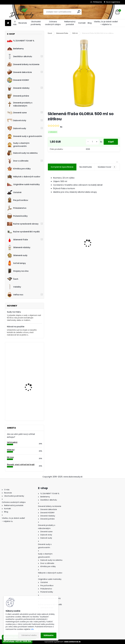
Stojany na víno (18, 271)
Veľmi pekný (12, 442)
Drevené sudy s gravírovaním (25, 136)
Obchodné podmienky (36, 23)
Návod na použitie (16, 327)
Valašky (14, 287)
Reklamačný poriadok (70, 23)
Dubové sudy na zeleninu (22, 153)
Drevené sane (17, 113)
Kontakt (82, 23)
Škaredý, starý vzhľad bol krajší (21, 465)
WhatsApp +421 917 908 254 (17, 641)
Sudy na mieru (14, 312)
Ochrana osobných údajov (53, 23)
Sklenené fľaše (17, 240)
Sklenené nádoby (19, 247)
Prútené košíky (17, 216)
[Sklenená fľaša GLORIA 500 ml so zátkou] (84, 73)
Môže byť (11, 450)
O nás (15, 23)
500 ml (75, 33)
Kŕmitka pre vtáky (19, 169)
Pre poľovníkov (18, 200)
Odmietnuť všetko (29, 635)
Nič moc (10, 457)
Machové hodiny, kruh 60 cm (30, 355)
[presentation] (49, 239)
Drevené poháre (18, 96)
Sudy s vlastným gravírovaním (18, 145)
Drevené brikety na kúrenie (23, 64)
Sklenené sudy (17, 255)
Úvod (50, 33)
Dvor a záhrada (18, 161)
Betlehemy (15, 49)
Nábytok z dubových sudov (24, 177)
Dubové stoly (17, 121)
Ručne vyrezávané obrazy (23, 224)
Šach (13, 279)
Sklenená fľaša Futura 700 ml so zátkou (65, 248)
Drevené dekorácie (19, 72)
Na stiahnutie (86, 167)
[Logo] (22, 12)
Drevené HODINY (18, 80)
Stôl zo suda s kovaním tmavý (31, 403)
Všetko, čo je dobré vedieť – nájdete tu (106, 23)
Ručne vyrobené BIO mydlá (23, 232)
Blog (90, 23)
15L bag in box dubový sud (30, 379)
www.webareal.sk (72, 642)
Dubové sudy (17, 128)
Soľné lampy (16, 263)
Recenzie (23, 23)
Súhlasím (49, 635)
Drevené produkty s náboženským (20, 104)
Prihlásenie (97, 2)
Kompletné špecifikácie (62, 167)
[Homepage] (8, 23)
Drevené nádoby (18, 88)
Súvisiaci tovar (107, 167)
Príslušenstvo (17, 208)
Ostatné (14, 192)
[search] (79, 12)
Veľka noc (15, 295)
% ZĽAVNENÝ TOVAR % (21, 41)
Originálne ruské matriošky (23, 184)
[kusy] (91, 142)
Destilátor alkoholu (20, 57)
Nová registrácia (113, 2)
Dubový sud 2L (93, 250)
